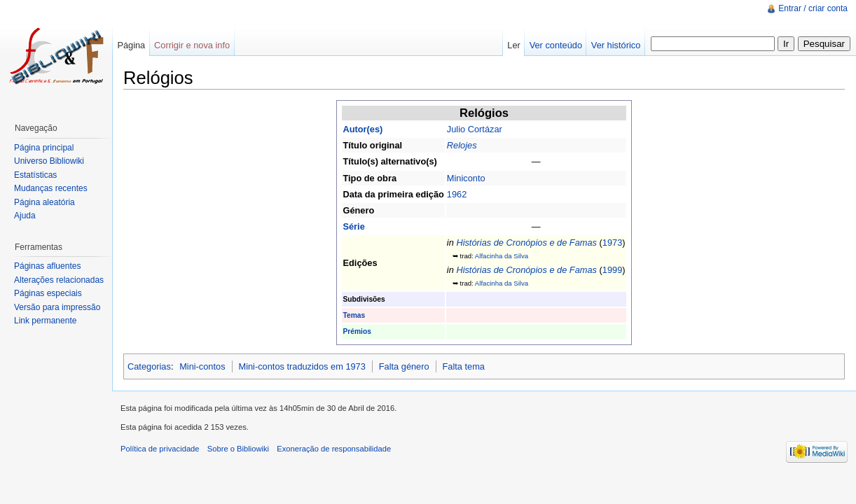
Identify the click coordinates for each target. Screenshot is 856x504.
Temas (354, 315)
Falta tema (464, 366)
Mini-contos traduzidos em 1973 (302, 366)
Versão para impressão (57, 307)
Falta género (404, 366)
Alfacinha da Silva (502, 256)
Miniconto (466, 178)
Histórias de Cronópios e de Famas (526, 243)
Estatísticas (35, 175)
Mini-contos (202, 366)
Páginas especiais (48, 293)
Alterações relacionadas (59, 280)
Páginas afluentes (47, 266)
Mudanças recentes (51, 188)
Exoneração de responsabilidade (334, 449)
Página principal (44, 148)
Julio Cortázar (475, 129)
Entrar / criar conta (813, 8)
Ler (514, 45)
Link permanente (45, 321)
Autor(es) (363, 129)
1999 (612, 270)
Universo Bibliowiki (49, 161)
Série (353, 226)
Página (131, 45)
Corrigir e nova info (192, 45)
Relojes (462, 145)
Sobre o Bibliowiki (238, 449)
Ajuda (25, 216)
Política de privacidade (160, 449)
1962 (457, 194)
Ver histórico (616, 45)
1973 (612, 243)
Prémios (357, 331)
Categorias (149, 366)
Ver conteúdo (556, 45)
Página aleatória (44, 202)
